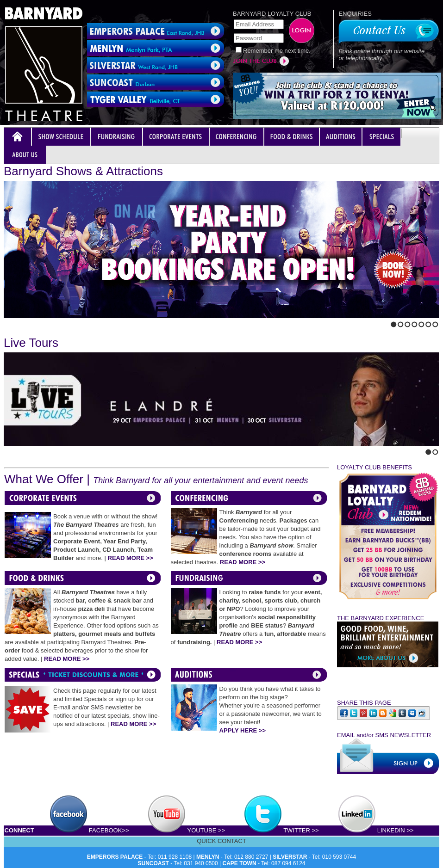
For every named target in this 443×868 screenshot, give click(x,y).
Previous (6, 322)
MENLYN (208, 857)
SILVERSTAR (290, 857)
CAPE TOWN (240, 863)
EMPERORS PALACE (115, 857)
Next (14, 322)
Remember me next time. (277, 51)
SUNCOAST (153, 863)
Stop (26, 322)
